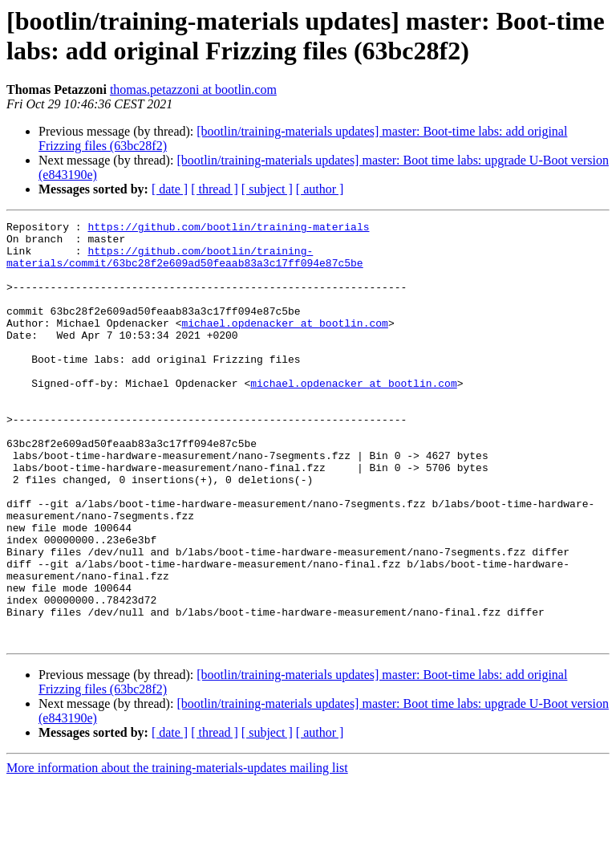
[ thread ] (215, 189)
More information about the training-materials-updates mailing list (177, 852)
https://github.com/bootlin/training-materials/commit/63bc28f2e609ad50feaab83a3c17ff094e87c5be (185, 265)
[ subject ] (267, 189)
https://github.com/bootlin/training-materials (228, 229)
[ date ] (170, 189)
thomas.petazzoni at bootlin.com (193, 89)
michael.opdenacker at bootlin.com (284, 344)
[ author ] (320, 189)
